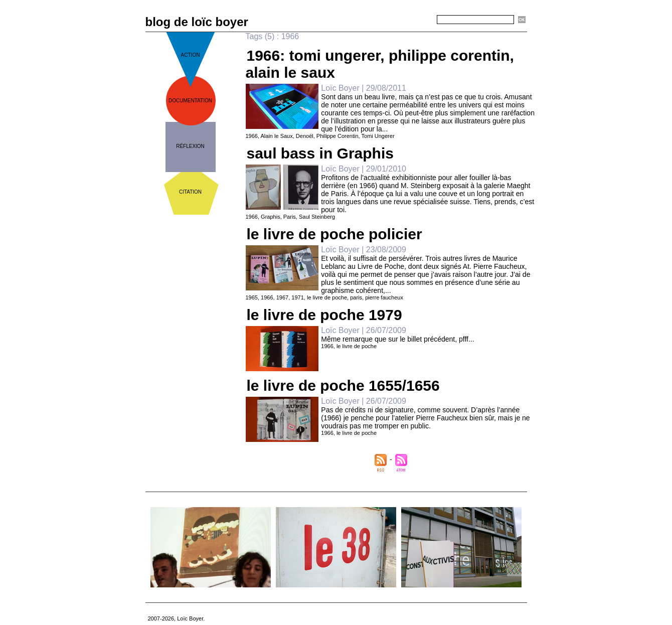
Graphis (271, 217)
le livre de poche (327, 297)
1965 (252, 297)
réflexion (190, 146)
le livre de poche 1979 (324, 315)
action (191, 55)
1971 (297, 297)
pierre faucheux (384, 297)
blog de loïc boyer (197, 22)
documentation (190, 101)
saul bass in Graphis (320, 153)
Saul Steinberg (317, 217)
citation (190, 192)
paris (356, 297)
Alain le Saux (277, 136)
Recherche (419, 20)
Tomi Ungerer (378, 136)
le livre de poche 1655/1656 (343, 385)
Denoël (305, 136)
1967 (282, 297)
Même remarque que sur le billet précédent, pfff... (397, 339)
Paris (290, 217)
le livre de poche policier (334, 234)
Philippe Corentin (338, 136)
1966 (252, 136)
